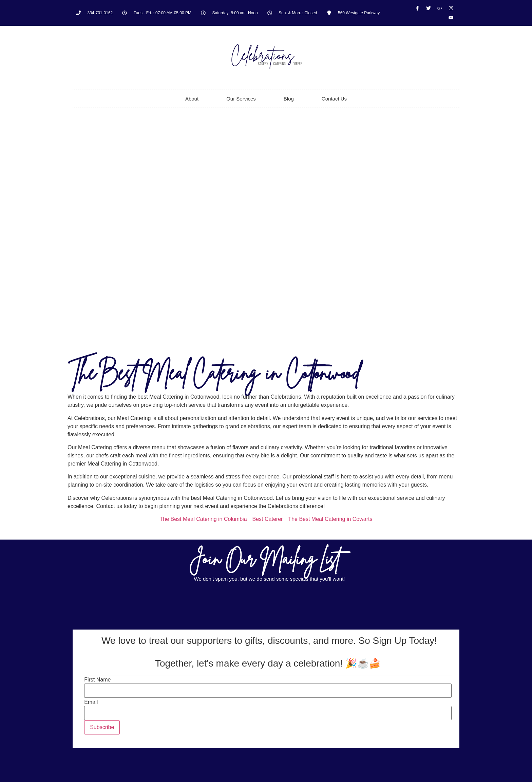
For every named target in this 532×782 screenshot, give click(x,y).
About (192, 99)
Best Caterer (268, 519)
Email (91, 702)
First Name (97, 680)
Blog (289, 99)
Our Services (241, 99)
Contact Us (334, 99)
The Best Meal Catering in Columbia (203, 519)
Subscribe (102, 727)
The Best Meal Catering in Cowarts (330, 519)
